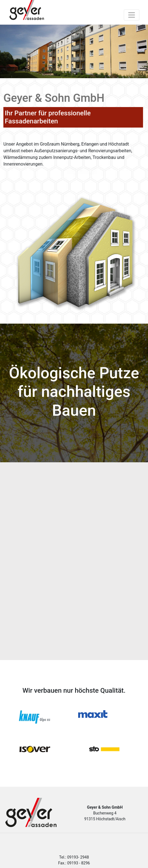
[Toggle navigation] (132, 15)
